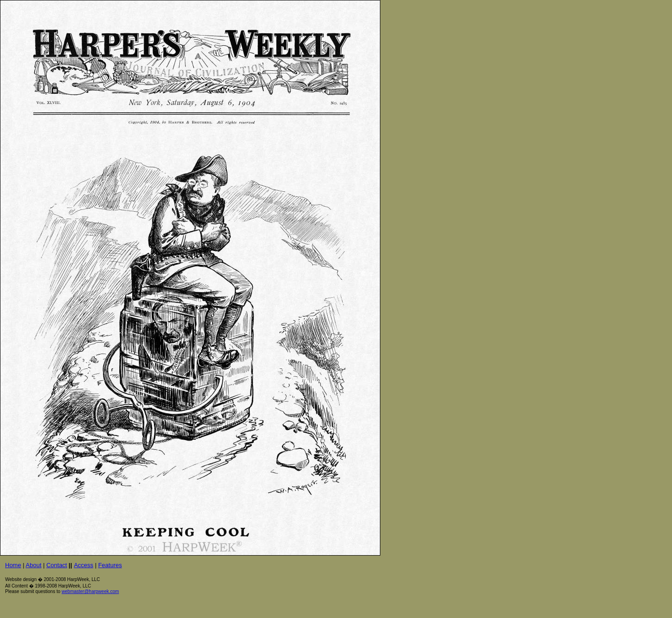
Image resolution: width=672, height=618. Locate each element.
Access (84, 565)
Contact (57, 565)
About (34, 565)
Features (110, 565)
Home (13, 565)
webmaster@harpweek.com (90, 591)
